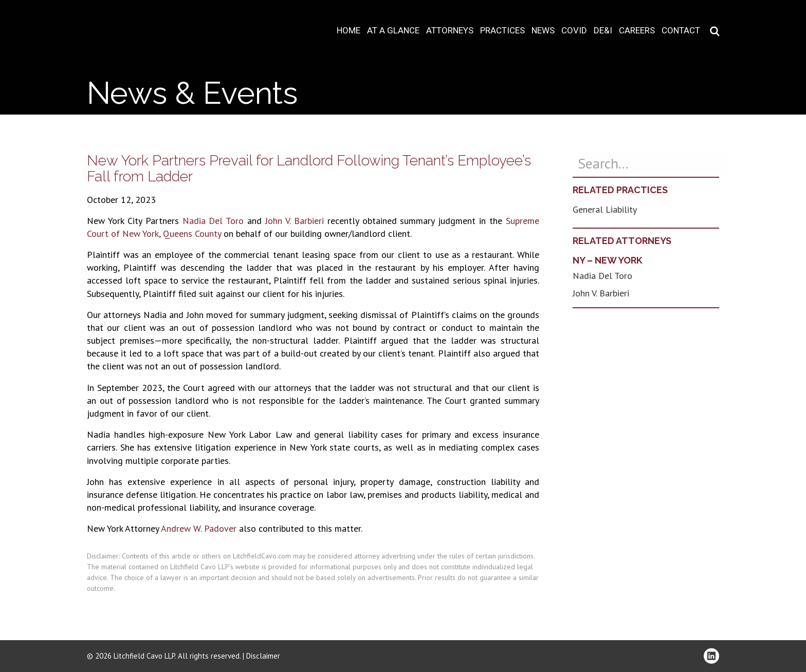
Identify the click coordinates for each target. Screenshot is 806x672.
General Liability (605, 209)
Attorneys (450, 31)
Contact (681, 31)
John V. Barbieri (295, 221)
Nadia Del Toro (213, 221)
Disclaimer (263, 656)
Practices (502, 31)
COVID (574, 31)
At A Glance (393, 31)
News (543, 31)
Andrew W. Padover (199, 528)
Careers (637, 31)
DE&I (603, 31)
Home (349, 31)
